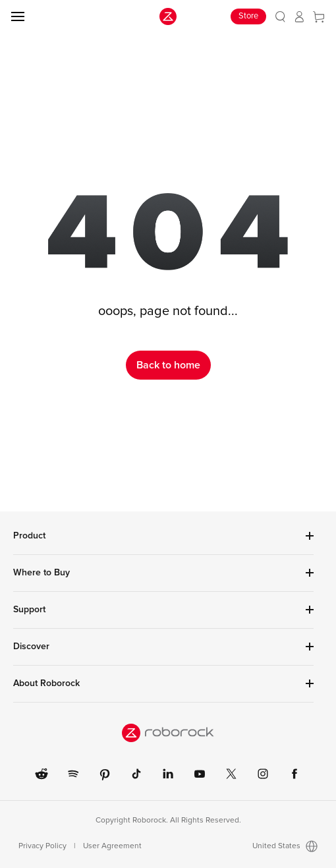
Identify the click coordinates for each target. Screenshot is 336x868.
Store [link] (248, 16)
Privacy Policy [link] (42, 846)
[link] (280, 17)
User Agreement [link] (112, 846)
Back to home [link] (168, 365)
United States (285, 846)
